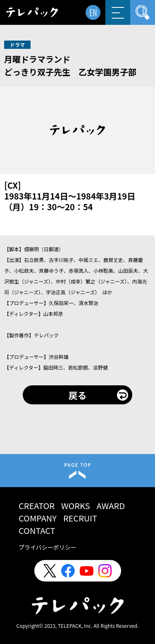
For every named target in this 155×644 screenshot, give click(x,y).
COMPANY (38, 518)
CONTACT (37, 530)
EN (93, 12)
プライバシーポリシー (48, 547)
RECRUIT (80, 518)
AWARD (111, 506)
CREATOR (37, 506)
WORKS (76, 506)
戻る (77, 395)
